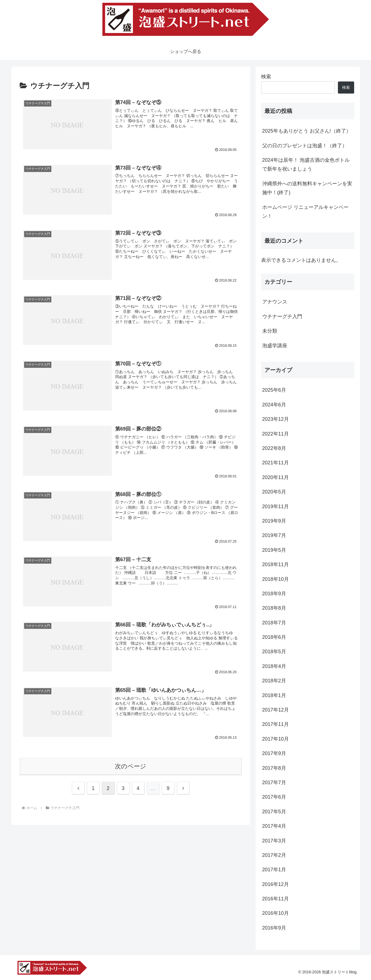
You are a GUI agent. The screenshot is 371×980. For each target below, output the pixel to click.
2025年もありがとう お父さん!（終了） (307, 131)
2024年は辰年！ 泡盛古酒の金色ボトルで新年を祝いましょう (306, 164)
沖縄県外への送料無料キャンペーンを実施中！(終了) (307, 188)
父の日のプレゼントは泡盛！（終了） (305, 146)
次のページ (131, 766)
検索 (266, 77)
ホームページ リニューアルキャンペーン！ (305, 212)
